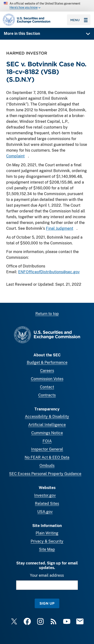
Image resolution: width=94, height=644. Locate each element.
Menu (79, 20)
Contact (47, 387)
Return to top (47, 314)
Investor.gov (45, 495)
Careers (47, 371)
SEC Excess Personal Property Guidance (45, 474)
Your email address (47, 575)
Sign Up (47, 603)
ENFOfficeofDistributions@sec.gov (49, 272)
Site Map (47, 549)
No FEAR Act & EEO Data (47, 457)
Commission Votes (47, 379)
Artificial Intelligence (47, 425)
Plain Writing (47, 533)
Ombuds (47, 466)
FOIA (47, 441)
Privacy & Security (47, 541)
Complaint (15, 156)
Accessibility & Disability (47, 417)
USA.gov (45, 512)
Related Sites (47, 504)
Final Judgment (60, 228)
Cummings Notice (47, 433)
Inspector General (47, 449)
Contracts (47, 395)
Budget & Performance (47, 362)
